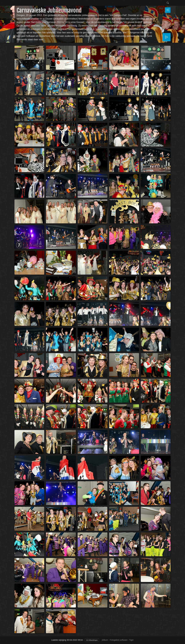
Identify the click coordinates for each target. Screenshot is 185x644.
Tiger (131, 640)
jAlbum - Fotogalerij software (115, 640)
